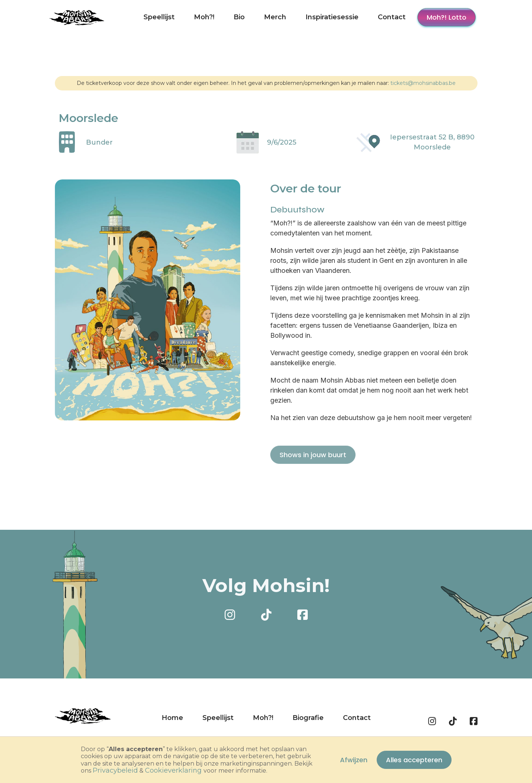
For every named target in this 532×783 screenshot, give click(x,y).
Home (172, 718)
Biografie (308, 718)
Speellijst (159, 17)
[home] (77, 17)
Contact (392, 17)
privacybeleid (115, 770)
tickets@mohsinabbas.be (423, 83)
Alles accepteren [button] (414, 760)
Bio (239, 17)
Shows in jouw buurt (313, 470)
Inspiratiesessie (332, 17)
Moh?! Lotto (447, 17)
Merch (275, 17)
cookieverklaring (173, 770)
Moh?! (204, 17)
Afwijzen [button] (354, 760)
